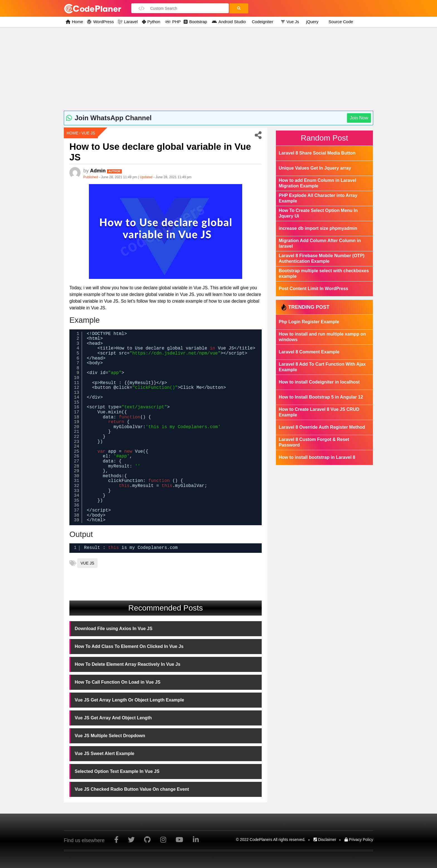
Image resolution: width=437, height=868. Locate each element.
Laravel (130, 22)
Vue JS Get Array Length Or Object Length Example (129, 700)
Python (154, 22)
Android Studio (231, 22)
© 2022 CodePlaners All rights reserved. (271, 840)
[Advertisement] (219, 69)
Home (77, 22)
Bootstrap (198, 22)
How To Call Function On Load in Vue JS (118, 682)
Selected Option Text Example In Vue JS (117, 771)
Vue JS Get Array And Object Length (113, 718)
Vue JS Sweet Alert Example (105, 754)
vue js (87, 563)
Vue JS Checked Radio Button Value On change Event (132, 789)
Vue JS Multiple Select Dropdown (110, 736)
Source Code (341, 22)
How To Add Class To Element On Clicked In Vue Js (129, 646)
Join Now (359, 118)
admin (106, 171)
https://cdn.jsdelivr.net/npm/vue (175, 353)
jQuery (312, 22)
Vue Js (292, 22)
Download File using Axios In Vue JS (114, 629)
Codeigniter (262, 22)
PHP (175, 22)
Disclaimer (325, 840)
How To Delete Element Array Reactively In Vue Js (128, 664)
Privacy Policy (359, 840)
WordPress (103, 22)
